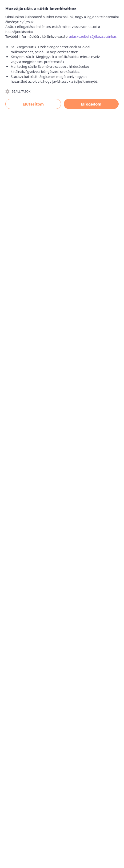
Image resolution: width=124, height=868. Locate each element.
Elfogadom (91, 104)
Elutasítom (33, 104)
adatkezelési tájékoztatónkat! (93, 36)
